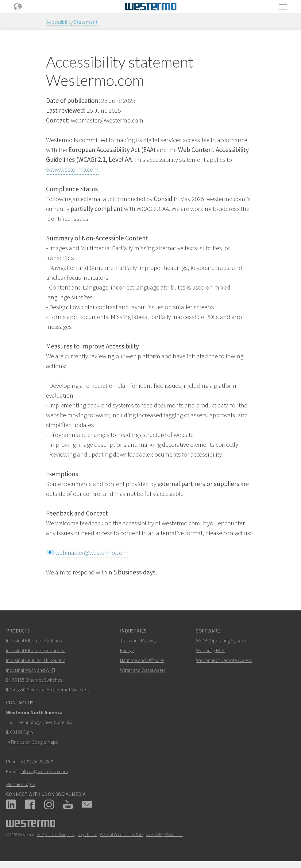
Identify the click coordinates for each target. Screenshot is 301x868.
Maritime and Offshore (142, 660)
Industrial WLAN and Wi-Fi (31, 670)
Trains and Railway (138, 640)
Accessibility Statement (72, 22)
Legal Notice (87, 835)
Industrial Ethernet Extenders (35, 650)
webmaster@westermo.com (91, 553)
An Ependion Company (56, 835)
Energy (127, 650)
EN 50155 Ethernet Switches (34, 680)
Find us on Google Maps (34, 742)
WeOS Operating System (221, 640)
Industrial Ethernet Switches (34, 640)
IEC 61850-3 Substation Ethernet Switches (48, 690)
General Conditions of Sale (121, 835)
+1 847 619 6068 (37, 761)
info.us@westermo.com (44, 771)
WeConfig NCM (210, 650)
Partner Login (21, 784)
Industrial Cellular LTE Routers (36, 660)
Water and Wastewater (143, 670)
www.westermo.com (72, 169)
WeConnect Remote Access (224, 660)
